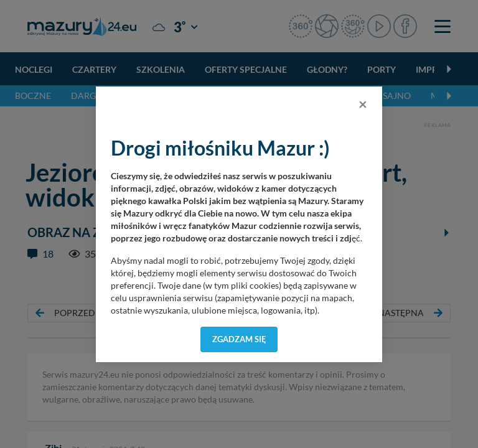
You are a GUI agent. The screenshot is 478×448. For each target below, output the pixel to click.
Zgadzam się (239, 339)
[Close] (363, 104)
